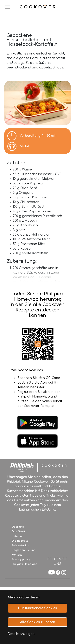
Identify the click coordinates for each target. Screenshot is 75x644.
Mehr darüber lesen (24, 597)
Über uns (18, 527)
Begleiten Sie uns (23, 550)
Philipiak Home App (25, 564)
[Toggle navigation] (8, 7)
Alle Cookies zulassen (38, 622)
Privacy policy (21, 559)
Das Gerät (18, 532)
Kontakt (17, 555)
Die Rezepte (20, 541)
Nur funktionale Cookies (37, 608)
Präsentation (20, 545)
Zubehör (17, 536)
